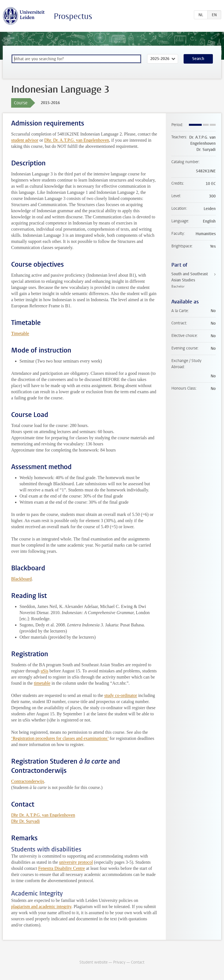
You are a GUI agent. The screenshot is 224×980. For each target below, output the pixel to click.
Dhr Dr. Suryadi (25, 821)
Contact (138, 962)
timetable (42, 683)
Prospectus (73, 16)
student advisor (25, 140)
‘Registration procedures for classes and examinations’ (60, 738)
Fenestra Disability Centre (62, 868)
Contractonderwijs (28, 781)
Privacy (119, 962)
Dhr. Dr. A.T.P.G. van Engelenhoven (77, 140)
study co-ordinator (121, 695)
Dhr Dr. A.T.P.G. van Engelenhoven (43, 815)
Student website (93, 962)
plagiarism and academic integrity (41, 907)
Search (198, 59)
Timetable (20, 333)
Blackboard (21, 579)
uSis (45, 671)
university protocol (76, 862)
